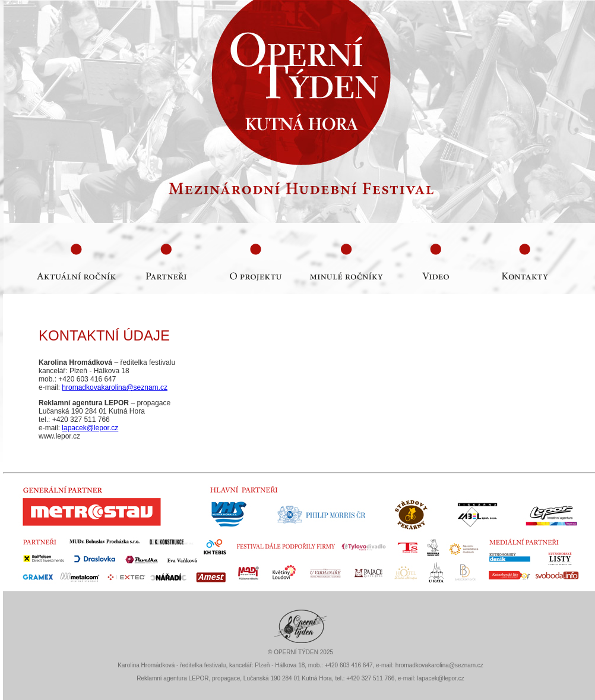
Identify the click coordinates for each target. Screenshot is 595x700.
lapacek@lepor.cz (90, 428)
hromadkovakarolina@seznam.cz (115, 387)
